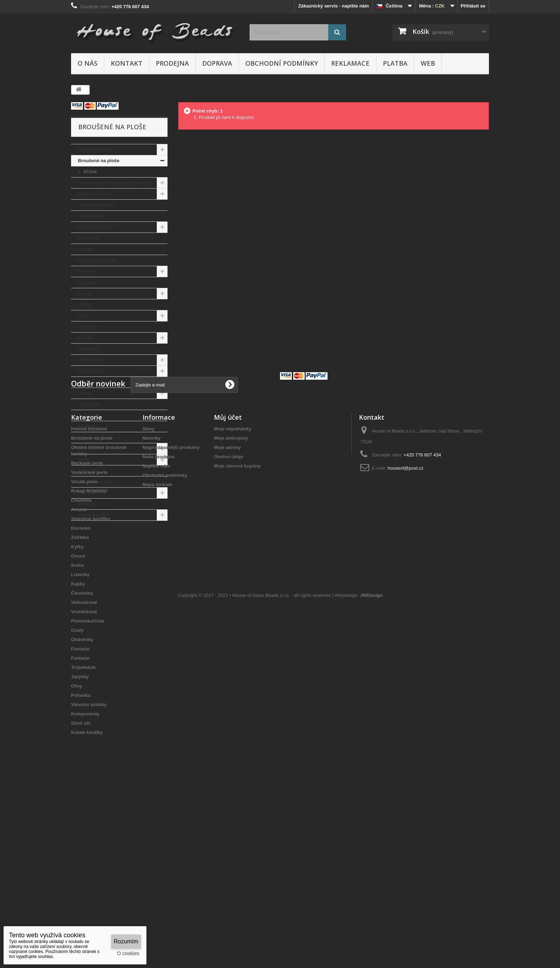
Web (428, 63)
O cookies (128, 953)
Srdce (84, 316)
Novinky (152, 615)
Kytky (84, 293)
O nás (87, 63)
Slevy (149, 606)
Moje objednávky (233, 606)
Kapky (85, 338)
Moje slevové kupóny (237, 643)
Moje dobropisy (231, 615)
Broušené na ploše (99, 161)
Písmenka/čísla (94, 382)
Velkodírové (91, 360)
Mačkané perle (94, 194)
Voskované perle (96, 205)
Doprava (217, 63)
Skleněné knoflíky (97, 260)
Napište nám (156, 643)
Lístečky (87, 327)
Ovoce (85, 305)
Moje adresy (227, 625)
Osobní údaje (229, 634)
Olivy (84, 460)
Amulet (86, 249)
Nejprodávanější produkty (171, 625)
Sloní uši (87, 504)
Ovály (84, 393)
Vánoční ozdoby (96, 482)
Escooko (87, 271)
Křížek (90, 172)
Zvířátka (87, 282)
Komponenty (92, 493)
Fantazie (87, 415)
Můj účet (228, 594)
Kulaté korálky (94, 515)
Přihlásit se (473, 6)
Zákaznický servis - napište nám (334, 6)
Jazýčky (87, 448)
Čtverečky (89, 349)
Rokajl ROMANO (96, 227)
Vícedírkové (91, 371)
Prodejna (172, 63)
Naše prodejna (159, 634)
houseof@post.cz (406, 645)
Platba (395, 63)
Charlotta (88, 238)
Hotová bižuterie (96, 149)
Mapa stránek (157, 662)
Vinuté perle (91, 216)
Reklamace (350, 63)
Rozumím (126, 941)
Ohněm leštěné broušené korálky (114, 183)
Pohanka (87, 471)
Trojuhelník (90, 437)
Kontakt (127, 63)
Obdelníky (89, 404)
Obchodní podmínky (282, 63)
